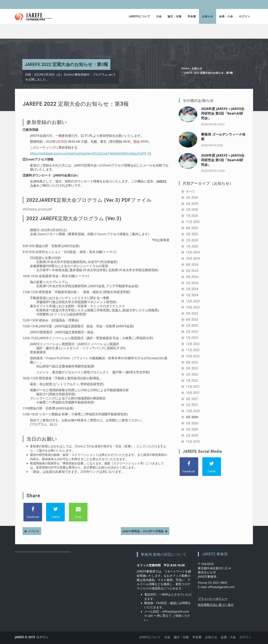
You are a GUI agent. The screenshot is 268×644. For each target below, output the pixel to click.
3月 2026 (192, 204)
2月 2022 (192, 374)
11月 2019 (193, 442)
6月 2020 (192, 417)
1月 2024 (192, 295)
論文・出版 (175, 16)
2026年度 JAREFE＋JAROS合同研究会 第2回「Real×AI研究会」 (223, 113)
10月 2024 (193, 258)
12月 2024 (193, 252)
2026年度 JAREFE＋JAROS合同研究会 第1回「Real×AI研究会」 (223, 160)
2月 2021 (192, 405)
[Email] (78, 512)
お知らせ (208, 16)
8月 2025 (192, 228)
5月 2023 (192, 325)
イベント (34, 531)
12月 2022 (193, 344)
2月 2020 (192, 435)
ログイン (245, 16)
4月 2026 (192, 197)
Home (185, 68)
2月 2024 (192, 289)
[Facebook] (33, 512)
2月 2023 (192, 332)
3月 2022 (192, 368)
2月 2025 (192, 240)
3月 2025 (192, 234)
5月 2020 (192, 423)
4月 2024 (192, 277)
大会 (159, 16)
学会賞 (192, 16)
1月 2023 (192, 338)
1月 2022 (192, 380)
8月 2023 (192, 319)
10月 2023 (193, 307)
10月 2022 (193, 356)
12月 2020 (193, 411)
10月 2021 (193, 393)
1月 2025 (192, 246)
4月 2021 (192, 399)
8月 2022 (192, 362)
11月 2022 (193, 350)
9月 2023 (192, 313)
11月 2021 (193, 387)
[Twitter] (55, 512)
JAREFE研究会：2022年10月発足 (143, 531)
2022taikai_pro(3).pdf (37, 209)
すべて (190, 191)
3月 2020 (192, 429)
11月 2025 (193, 222)
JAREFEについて (139, 16)
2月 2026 (192, 210)
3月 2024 (192, 283)
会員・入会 (226, 16)
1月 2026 (192, 216)
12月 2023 (193, 301)
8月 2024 (192, 265)
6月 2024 (192, 271)
